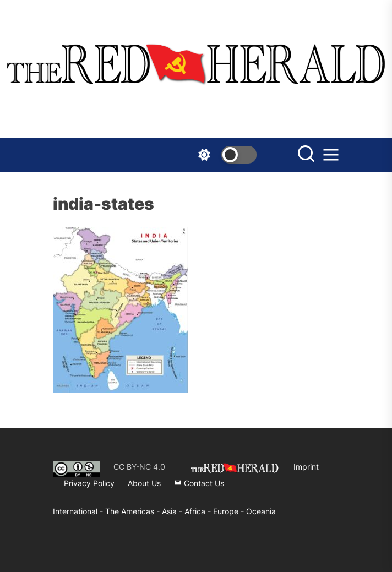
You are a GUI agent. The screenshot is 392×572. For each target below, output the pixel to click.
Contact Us (199, 483)
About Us (144, 483)
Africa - (199, 511)
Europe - (230, 511)
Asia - (173, 511)
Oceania (261, 511)
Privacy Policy (89, 483)
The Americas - (134, 511)
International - (79, 511)
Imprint (306, 467)
